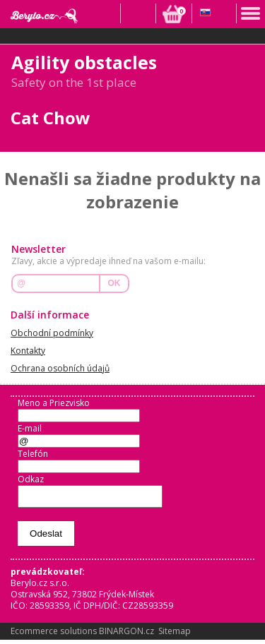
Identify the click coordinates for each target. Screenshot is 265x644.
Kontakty (28, 351)
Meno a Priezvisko (54, 403)
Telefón (33, 454)
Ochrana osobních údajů (60, 368)
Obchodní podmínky (52, 333)
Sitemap (175, 635)
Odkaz (31, 479)
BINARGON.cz (126, 635)
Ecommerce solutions (54, 635)
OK (114, 283)
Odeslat (46, 538)
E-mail (30, 428)
